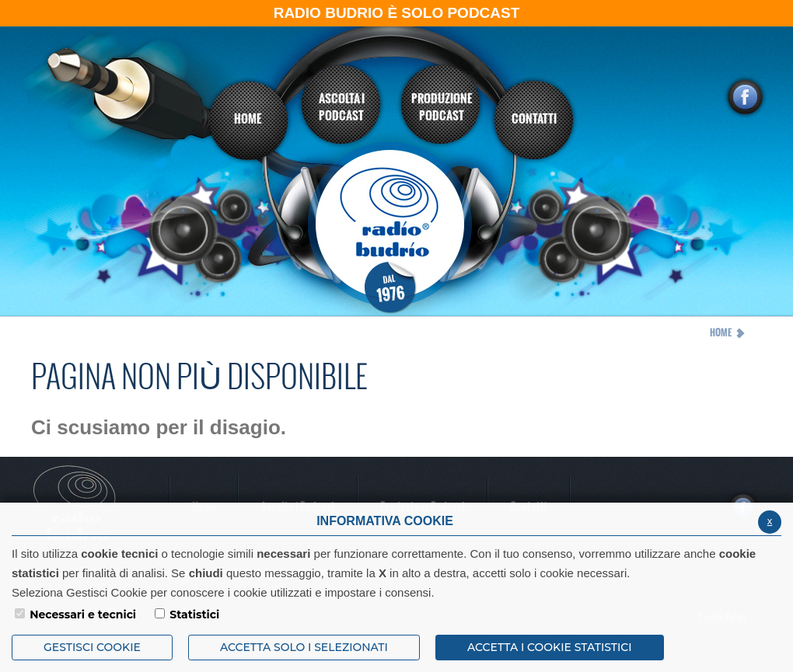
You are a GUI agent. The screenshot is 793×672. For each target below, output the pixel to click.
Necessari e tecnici (83, 615)
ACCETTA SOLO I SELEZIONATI (304, 647)
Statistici (194, 615)
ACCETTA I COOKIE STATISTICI (550, 647)
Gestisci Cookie (92, 647)
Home (721, 333)
